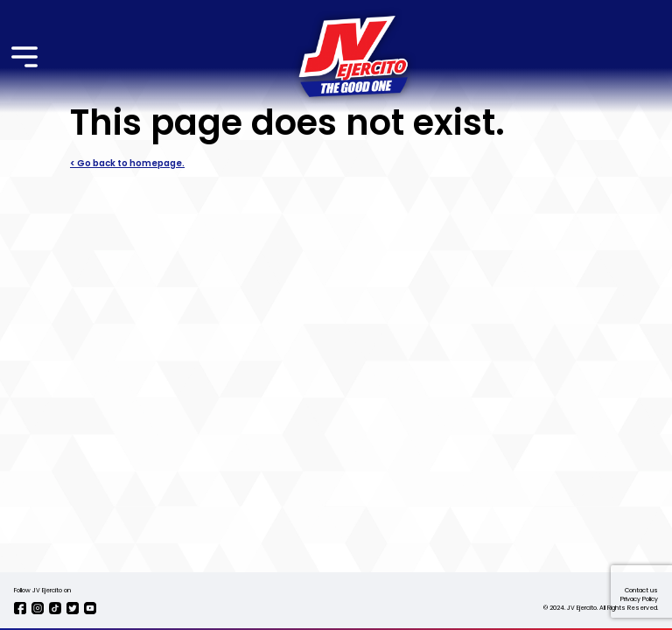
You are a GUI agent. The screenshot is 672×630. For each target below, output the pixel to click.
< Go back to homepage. (127, 164)
